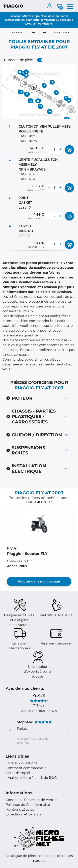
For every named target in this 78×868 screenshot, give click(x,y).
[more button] (60, 150)
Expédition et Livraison (24, 814)
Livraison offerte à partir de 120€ (31, 778)
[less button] (49, 150)
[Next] (45, 33)
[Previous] (33, 33)
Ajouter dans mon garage (39, 581)
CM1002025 (28, 179)
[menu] (70, 6)
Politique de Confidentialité (28, 805)
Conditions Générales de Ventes (31, 800)
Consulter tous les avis (39, 711)
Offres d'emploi (18, 773)
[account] (50, 6)
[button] (39, 524)
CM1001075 (28, 141)
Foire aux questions (21, 763)
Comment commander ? (26, 768)
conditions (45, 24)
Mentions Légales (20, 810)
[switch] (40, 60)
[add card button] (69, 150)
